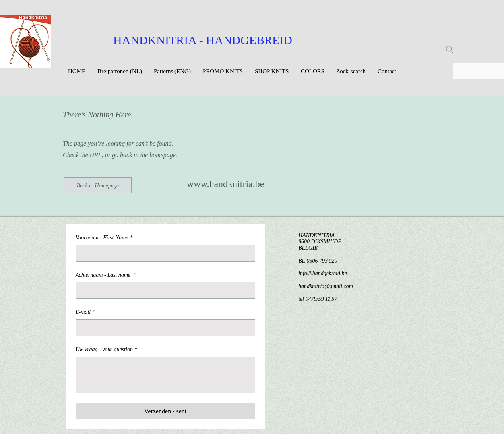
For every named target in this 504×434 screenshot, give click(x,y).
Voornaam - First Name (104, 238)
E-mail (85, 312)
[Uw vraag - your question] (165, 375)
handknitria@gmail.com (326, 286)
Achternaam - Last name (106, 275)
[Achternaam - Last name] (163, 290)
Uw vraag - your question (106, 350)
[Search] (450, 49)
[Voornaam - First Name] (163, 253)
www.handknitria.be (225, 184)
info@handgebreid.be (323, 273)
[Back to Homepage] (98, 185)
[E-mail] (163, 328)
